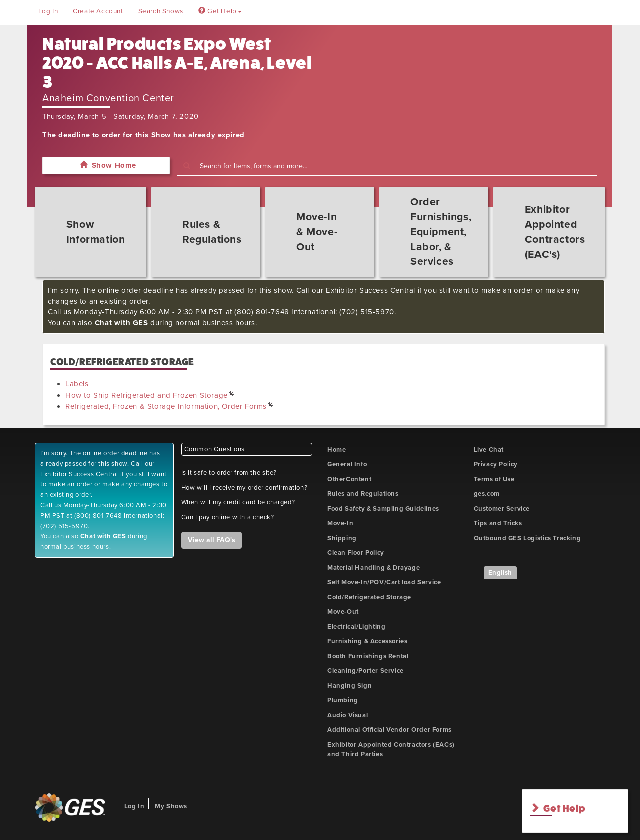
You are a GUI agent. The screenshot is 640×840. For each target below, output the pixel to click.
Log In (48, 11)
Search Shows (161, 11)
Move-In (340, 523)
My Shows (171, 806)
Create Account (98, 11)
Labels (77, 384)
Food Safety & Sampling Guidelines (383, 509)
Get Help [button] (220, 11)
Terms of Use (494, 479)
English (500, 573)
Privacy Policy (496, 464)
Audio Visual (348, 715)
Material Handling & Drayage (374, 568)
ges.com (487, 494)
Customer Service (502, 509)
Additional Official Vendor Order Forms (390, 730)
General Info (347, 464)
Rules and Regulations (363, 494)
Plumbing (343, 700)
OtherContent (349, 479)
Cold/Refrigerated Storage (369, 597)
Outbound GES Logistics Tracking (528, 538)
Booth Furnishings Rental (368, 656)
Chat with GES (122, 323)
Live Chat (489, 450)
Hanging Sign (350, 686)
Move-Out (343, 612)
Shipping (342, 538)
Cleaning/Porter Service (366, 671)
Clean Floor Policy (356, 553)
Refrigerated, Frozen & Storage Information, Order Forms (166, 406)
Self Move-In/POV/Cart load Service (384, 582)
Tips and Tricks (498, 523)
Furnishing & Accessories (367, 641)
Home (337, 450)
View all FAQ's (212, 540)
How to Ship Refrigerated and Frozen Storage (147, 395)
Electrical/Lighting (356, 627)
